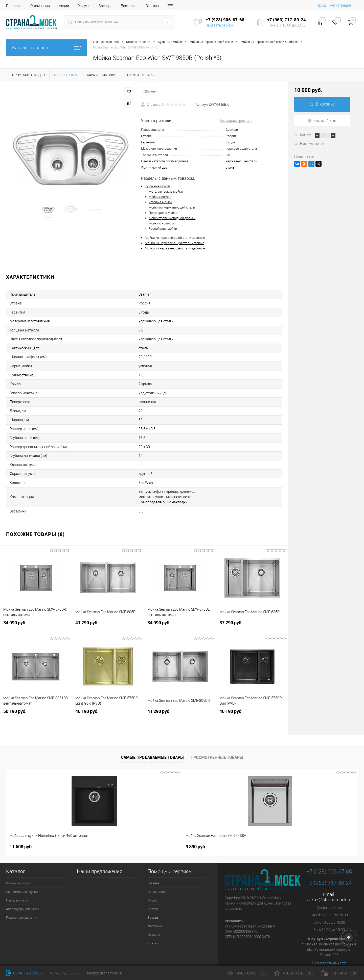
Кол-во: (306, 135)
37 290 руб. (252, 618)
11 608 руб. (21, 837)
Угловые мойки (160, 202)
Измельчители (17, 891)
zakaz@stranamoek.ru (329, 890)
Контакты (155, 934)
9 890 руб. (108, 837)
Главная (13, 6)
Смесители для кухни (22, 882)
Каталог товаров (47, 48)
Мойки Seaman (160, 197)
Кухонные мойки (157, 186)
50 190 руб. (36, 706)
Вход (322, 5)
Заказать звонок (220, 25)
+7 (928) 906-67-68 (329, 862)
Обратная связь (24, 973)
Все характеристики (236, 121)
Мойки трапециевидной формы (172, 218)
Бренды (105, 6)
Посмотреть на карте (329, 954)
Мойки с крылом (161, 223)
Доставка (129, 6)
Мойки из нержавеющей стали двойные (175, 248)
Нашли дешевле (309, 143)
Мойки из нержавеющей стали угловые (175, 243)
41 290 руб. (108, 618)
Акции (64, 6)
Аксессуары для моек (23, 900)
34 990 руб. (36, 618)
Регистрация (340, 5)
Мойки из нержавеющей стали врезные (175, 238)
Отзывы (152, 6)
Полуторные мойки (163, 213)
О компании (40, 6)
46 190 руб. (108, 706)
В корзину (322, 104)
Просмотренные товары (217, 748)
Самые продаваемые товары (152, 748)
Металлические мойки (166, 191)
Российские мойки (163, 229)
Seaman (232, 130)
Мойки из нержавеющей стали (172, 207)
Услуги (84, 6)
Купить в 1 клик (322, 120)
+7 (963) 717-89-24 (329, 874)
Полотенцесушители (21, 908)
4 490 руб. (200, 837)
